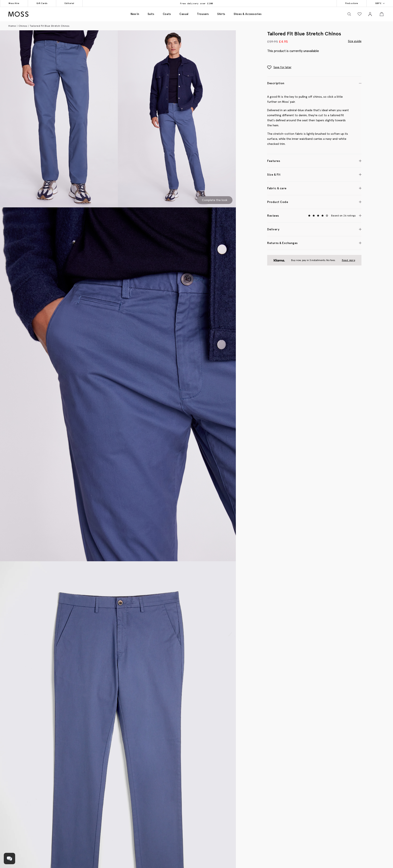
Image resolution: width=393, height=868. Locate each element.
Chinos (23, 26)
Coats (167, 14)
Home (12, 26)
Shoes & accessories (248, 14)
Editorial (69, 3)
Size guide (355, 41)
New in (135, 14)
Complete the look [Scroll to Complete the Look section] (215, 200)
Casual (184, 14)
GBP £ (380, 3)
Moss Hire (14, 3)
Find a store (352, 3)
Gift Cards (42, 3)
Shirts (221, 14)
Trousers (203, 14)
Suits (151, 14)
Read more (349, 260)
